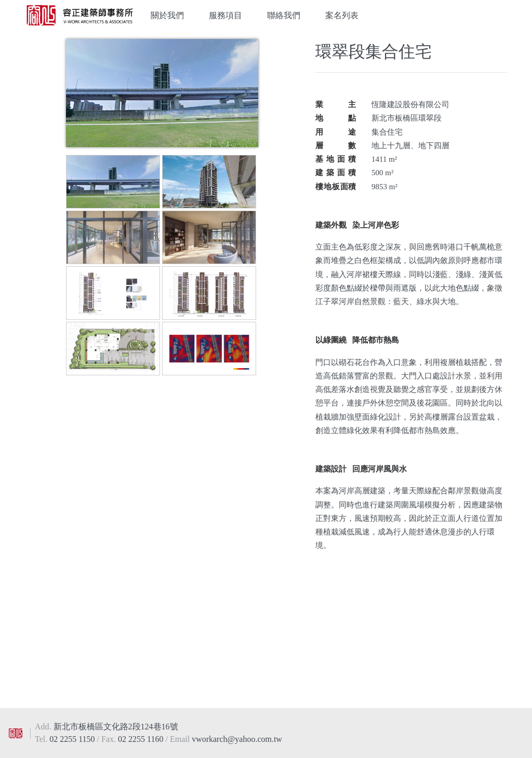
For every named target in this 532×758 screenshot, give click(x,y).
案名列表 (342, 15)
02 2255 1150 (73, 739)
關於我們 (167, 15)
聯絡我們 (284, 15)
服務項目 (225, 15)
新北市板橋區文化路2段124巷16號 (116, 727)
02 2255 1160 (142, 739)
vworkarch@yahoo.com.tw (237, 739)
